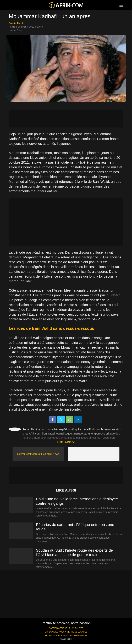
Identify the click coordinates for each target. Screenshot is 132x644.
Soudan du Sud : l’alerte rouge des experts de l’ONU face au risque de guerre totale (74, 553)
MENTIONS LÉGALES (77, 632)
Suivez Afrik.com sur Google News (38, 454)
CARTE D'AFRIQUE (58, 628)
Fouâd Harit (16, 23)
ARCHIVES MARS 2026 (56, 635)
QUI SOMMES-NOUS (55, 632)
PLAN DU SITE (76, 628)
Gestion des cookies (78, 635)
